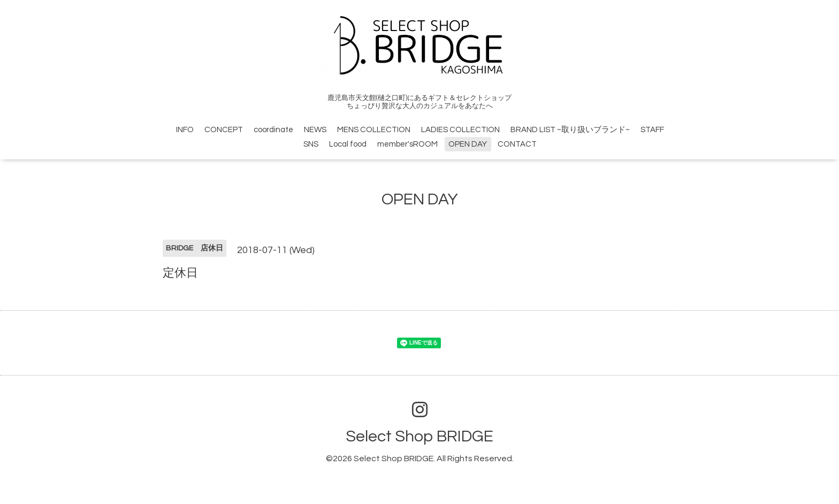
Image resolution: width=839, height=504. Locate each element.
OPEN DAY (468, 144)
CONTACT (517, 144)
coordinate (273, 130)
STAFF (652, 130)
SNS (311, 144)
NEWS (315, 130)
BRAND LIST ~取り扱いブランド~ (570, 130)
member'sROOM (407, 144)
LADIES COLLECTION (460, 130)
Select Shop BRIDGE (419, 436)
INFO (185, 130)
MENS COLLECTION (374, 130)
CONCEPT (224, 130)
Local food (348, 144)
